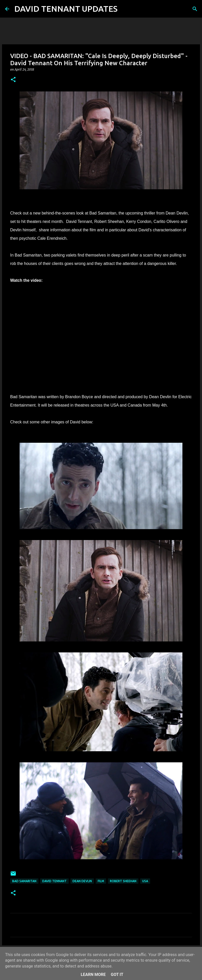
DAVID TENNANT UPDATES (66, 9)
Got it (117, 975)
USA (145, 881)
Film (101, 881)
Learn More (93, 975)
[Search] (125, 9)
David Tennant (54, 881)
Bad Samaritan (24, 881)
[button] (13, 80)
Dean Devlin (82, 881)
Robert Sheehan (123, 881)
